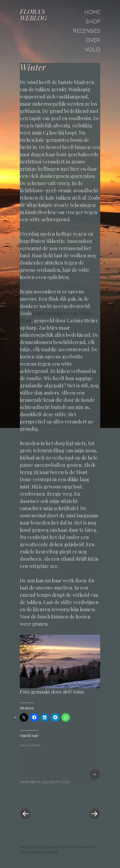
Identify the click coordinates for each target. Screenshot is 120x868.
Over (93, 40)
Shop (93, 21)
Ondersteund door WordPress (47, 847)
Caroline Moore (44, 852)
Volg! (93, 49)
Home (92, 12)
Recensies (87, 31)
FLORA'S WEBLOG (33, 14)
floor (64, 782)
